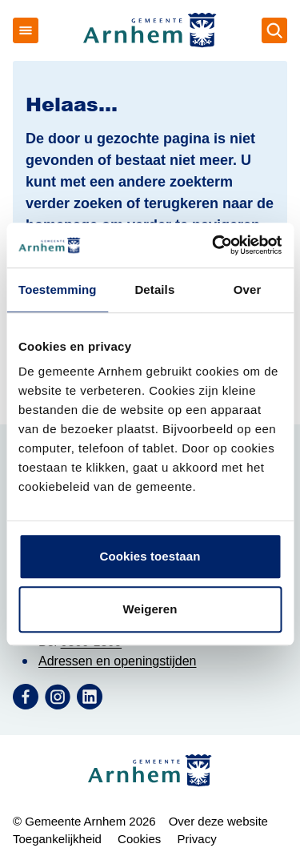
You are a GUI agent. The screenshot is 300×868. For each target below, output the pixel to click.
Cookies (139, 839)
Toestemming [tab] (58, 289)
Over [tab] (248, 289)
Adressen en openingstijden (117, 661)
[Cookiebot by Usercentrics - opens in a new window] (214, 245)
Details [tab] (154, 289)
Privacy (196, 839)
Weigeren (150, 609)
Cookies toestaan (150, 556)
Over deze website (218, 821)
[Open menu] (26, 30)
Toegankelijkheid (57, 839)
